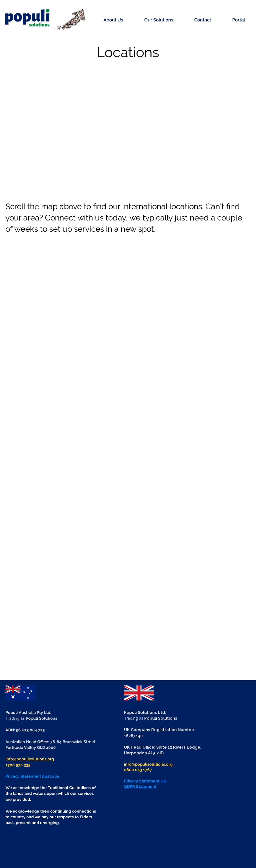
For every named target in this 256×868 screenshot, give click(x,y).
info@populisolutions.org (30, 759)
